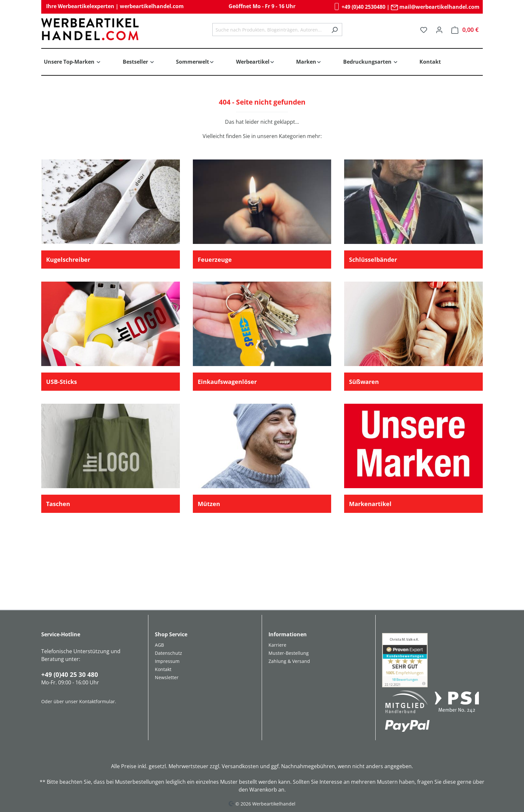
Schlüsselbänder (373, 260)
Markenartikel (370, 504)
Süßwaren (364, 382)
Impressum (167, 661)
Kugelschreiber (68, 260)
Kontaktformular (97, 701)
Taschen (58, 504)
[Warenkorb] (465, 30)
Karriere (277, 645)
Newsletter (167, 677)
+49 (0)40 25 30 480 (70, 675)
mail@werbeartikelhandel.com (435, 7)
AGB (159, 645)
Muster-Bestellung (289, 653)
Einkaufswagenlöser (227, 382)
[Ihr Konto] (439, 30)
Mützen (209, 504)
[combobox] (270, 30)
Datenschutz (168, 653)
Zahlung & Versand (289, 661)
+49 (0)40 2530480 (359, 7)
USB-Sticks (62, 382)
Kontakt (163, 669)
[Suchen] (335, 30)
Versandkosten (240, 766)
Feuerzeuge (215, 260)
